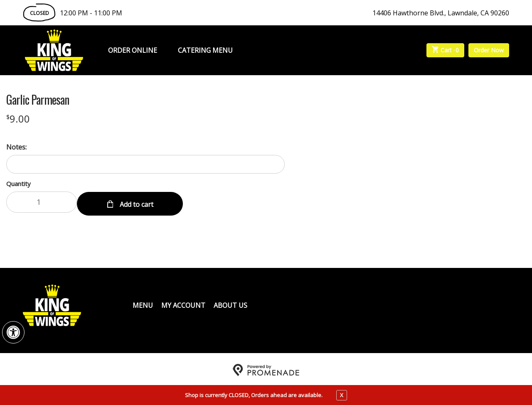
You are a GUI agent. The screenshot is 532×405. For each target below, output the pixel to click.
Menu (143, 303)
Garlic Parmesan (38, 100)
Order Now (489, 50)
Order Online (133, 50)
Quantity (18, 184)
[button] (13, 332)
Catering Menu (205, 50)
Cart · (446, 50)
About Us (230, 303)
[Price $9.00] (18, 119)
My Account (183, 303)
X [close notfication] (342, 395)
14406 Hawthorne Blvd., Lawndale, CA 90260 (441, 13)
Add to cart (136, 202)
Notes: (16, 147)
